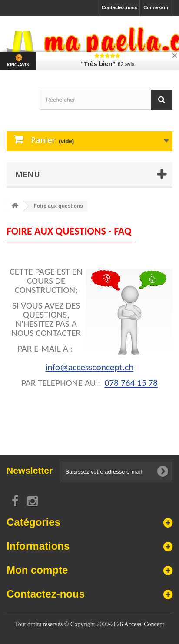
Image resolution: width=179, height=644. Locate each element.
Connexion (156, 7)
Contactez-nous (120, 7)
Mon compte (37, 570)
